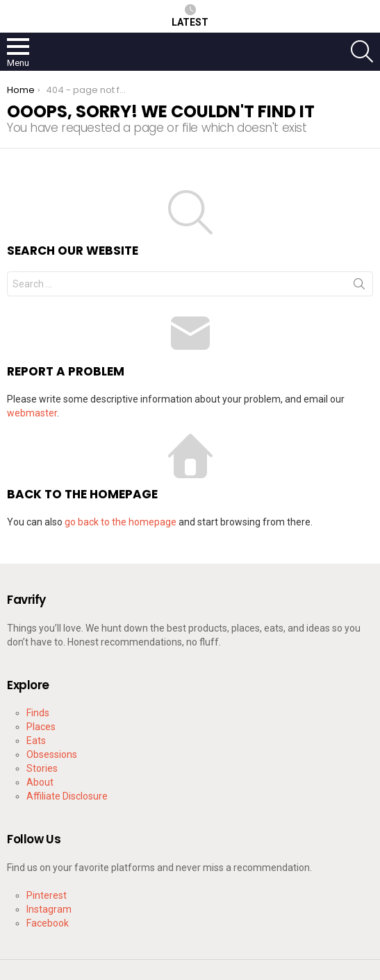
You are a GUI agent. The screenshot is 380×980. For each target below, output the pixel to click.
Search (359, 287)
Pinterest (47, 895)
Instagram (49, 909)
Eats (36, 741)
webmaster (32, 413)
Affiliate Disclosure (67, 796)
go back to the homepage (121, 522)
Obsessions (52, 754)
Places (41, 727)
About (40, 782)
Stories (42, 768)
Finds (38, 713)
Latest (190, 16)
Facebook (48, 923)
